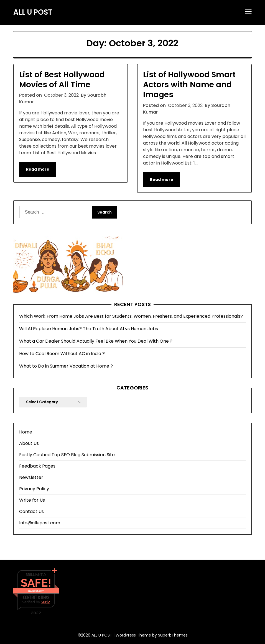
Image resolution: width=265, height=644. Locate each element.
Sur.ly (45, 602)
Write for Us (32, 500)
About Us (29, 443)
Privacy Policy (34, 489)
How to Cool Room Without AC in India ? (62, 354)
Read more (38, 169)
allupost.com (36, 591)
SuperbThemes (173, 635)
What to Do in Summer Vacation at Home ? (66, 366)
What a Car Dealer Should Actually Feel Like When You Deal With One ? (96, 341)
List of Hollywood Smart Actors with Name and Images (189, 85)
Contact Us (31, 511)
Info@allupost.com (40, 523)
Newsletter (31, 477)
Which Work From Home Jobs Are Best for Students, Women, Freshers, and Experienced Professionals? (131, 316)
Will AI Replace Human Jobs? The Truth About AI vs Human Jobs (89, 329)
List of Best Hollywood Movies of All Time (62, 80)
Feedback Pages (37, 466)
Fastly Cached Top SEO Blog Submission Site (67, 455)
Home (26, 432)
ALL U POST (33, 12)
